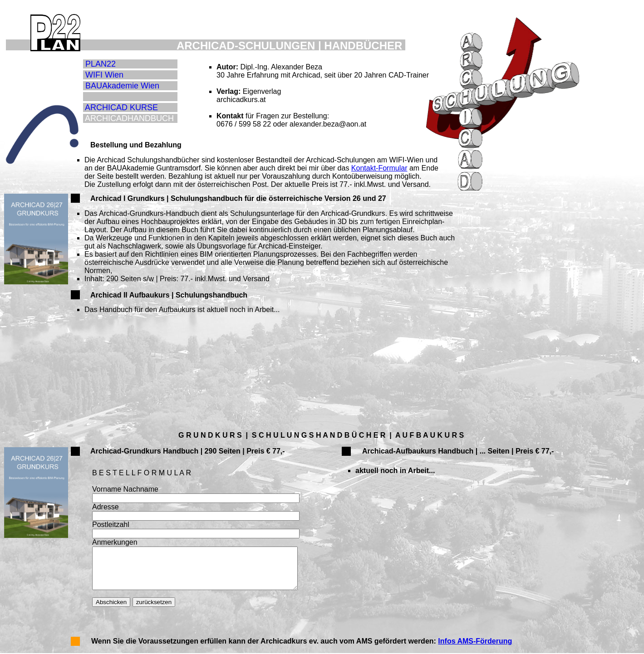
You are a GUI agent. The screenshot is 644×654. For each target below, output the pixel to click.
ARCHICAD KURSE (122, 107)
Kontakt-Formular (379, 168)
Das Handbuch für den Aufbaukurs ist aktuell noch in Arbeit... (182, 310)
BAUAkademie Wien (122, 86)
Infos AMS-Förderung (475, 641)
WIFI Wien (104, 75)
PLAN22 (101, 64)
